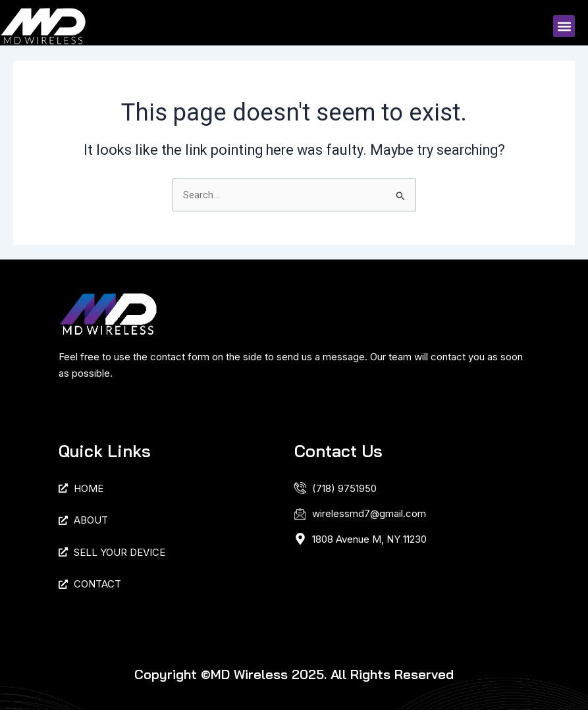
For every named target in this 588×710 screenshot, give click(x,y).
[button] (564, 26)
